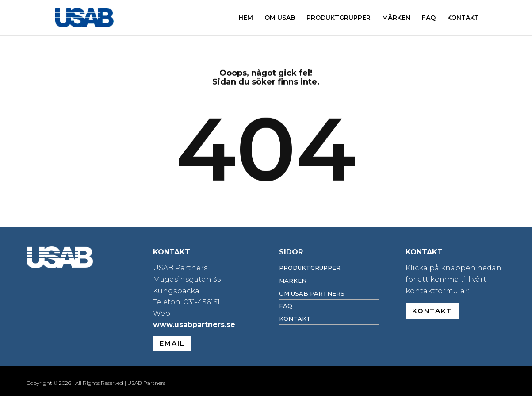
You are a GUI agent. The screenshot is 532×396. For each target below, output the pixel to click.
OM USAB (280, 18)
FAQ (429, 18)
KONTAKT (463, 18)
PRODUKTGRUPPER (339, 18)
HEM (246, 18)
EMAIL (172, 343)
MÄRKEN (396, 18)
